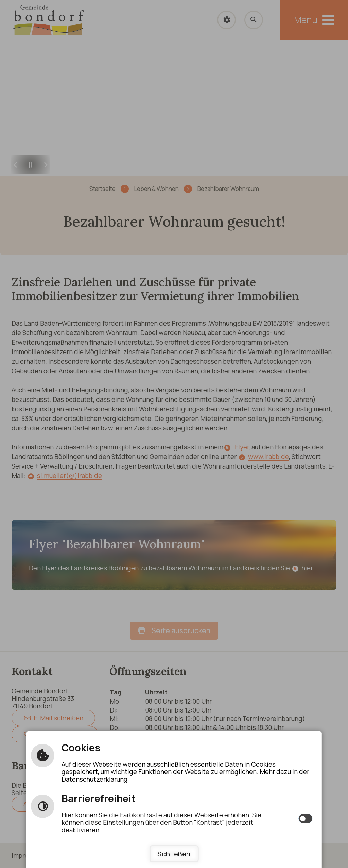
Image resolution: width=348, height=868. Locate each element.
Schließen (174, 854)
